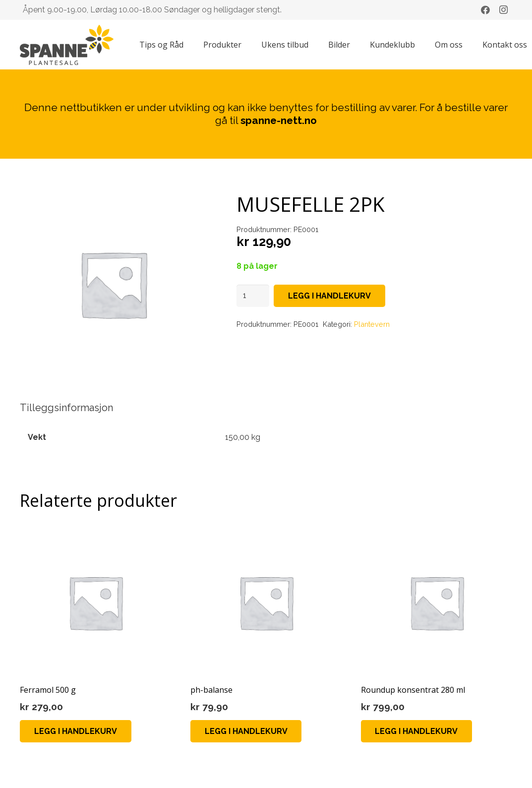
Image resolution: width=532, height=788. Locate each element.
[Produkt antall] (253, 296)
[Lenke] (67, 45)
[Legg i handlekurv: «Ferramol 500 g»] (76, 731)
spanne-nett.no (279, 120)
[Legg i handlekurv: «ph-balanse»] (246, 731)
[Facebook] (485, 10)
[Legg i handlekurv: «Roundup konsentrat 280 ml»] (417, 731)
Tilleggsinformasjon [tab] (66, 408)
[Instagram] (503, 10)
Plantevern (372, 324)
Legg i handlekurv (329, 296)
